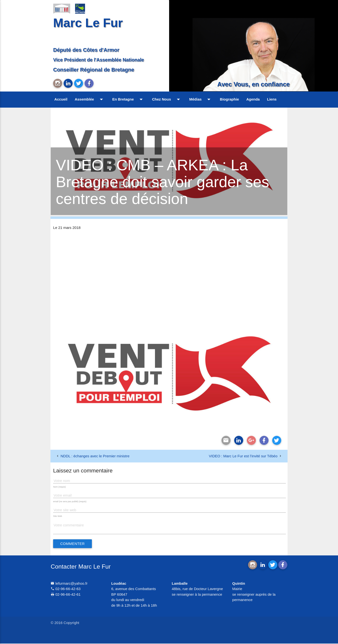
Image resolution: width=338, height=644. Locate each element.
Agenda (253, 99)
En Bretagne (129, 99)
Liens (272, 99)
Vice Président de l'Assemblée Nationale (99, 60)
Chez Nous (167, 99)
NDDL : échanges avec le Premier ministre (95, 456)
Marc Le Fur (88, 23)
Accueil (61, 99)
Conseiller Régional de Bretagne (94, 70)
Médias (201, 99)
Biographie (229, 99)
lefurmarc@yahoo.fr (69, 584)
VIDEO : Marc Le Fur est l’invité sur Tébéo (243, 456)
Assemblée (90, 99)
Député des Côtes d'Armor (86, 50)
